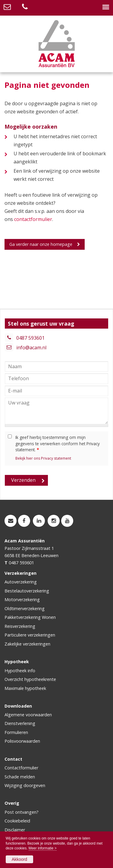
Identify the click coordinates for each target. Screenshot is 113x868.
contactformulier (33, 219)
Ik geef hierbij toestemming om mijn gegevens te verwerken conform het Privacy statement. (58, 443)
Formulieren (16, 732)
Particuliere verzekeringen (30, 635)
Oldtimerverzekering (25, 608)
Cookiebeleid (17, 821)
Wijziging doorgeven (25, 785)
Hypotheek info (20, 671)
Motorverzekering (22, 600)
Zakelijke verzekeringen (27, 644)
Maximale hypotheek (25, 688)
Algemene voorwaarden (28, 715)
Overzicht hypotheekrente (30, 679)
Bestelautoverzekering (27, 591)
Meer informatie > (43, 848)
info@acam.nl (31, 347)
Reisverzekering (20, 626)
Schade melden (20, 777)
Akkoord (19, 859)
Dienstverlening (20, 723)
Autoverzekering (21, 582)
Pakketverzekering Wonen (30, 617)
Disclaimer (15, 830)
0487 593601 (30, 338)
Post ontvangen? (22, 812)
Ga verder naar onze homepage (41, 244)
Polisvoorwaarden (22, 741)
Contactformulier (21, 768)
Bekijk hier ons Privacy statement (43, 458)
